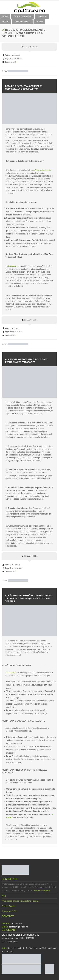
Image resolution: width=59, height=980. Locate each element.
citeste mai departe (42, 890)
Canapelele (10, 673)
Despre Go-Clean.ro (23, 16)
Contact (39, 22)
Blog (4, 896)
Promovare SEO (9, 911)
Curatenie (42, 16)
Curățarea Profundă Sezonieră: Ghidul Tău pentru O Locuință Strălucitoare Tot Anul (28, 598)
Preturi (5, 22)
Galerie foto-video (22, 22)
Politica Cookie (8, 906)
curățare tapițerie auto (42, 170)
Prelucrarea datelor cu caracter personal (20, 901)
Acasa (5, 16)
